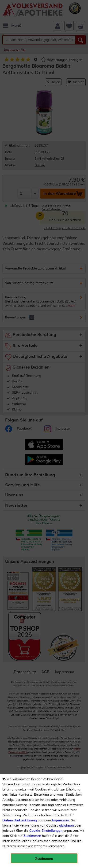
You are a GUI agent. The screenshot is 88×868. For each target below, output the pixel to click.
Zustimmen (32, 836)
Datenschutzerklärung (20, 820)
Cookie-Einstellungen (46, 831)
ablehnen (66, 826)
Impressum (61, 820)
